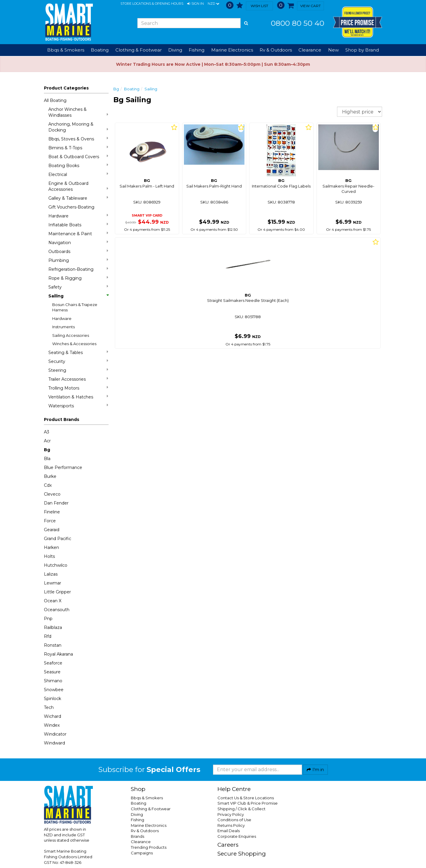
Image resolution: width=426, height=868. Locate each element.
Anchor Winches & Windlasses (78, 112)
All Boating (55, 100)
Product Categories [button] (66, 88)
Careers (228, 845)
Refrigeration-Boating (78, 269)
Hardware (78, 216)
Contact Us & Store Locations (246, 798)
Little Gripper (57, 592)
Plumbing (78, 260)
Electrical (78, 174)
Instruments (63, 327)
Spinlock (53, 699)
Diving (137, 814)
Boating (132, 89)
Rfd (48, 636)
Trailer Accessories (78, 379)
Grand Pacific (58, 539)
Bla (47, 459)
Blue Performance (63, 467)
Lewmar (53, 583)
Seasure (52, 672)
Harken (51, 547)
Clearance (310, 50)
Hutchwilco (56, 565)
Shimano (53, 681)
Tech (49, 707)
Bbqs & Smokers (66, 50)
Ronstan (53, 645)
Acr (47, 441)
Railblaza (53, 627)
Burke (50, 476)
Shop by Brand (362, 50)
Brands (138, 836)
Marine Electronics (149, 825)
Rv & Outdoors (145, 831)
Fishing (138, 820)
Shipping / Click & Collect (241, 809)
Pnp (48, 619)
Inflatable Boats (78, 225)
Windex (52, 725)
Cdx (48, 485)
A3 (47, 432)
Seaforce (53, 663)
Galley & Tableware (78, 198)
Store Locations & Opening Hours (152, 4)
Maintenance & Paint (78, 234)
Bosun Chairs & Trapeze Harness (75, 307)
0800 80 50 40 (298, 23)
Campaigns (142, 853)
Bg (47, 450)
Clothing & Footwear (151, 809)
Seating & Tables (78, 352)
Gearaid (52, 530)
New (333, 50)
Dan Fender (56, 503)
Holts (49, 556)
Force (50, 521)
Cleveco (52, 494)
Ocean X (53, 601)
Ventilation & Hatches (78, 397)
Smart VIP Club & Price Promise (248, 803)
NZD (213, 4)
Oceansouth (57, 610)
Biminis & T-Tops (78, 148)
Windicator (55, 734)
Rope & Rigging (78, 278)
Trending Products (149, 847)
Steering (78, 370)
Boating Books (78, 165)
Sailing (78, 296)
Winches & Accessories (74, 344)
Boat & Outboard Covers (78, 157)
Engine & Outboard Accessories (78, 186)
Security (78, 361)
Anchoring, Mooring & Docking (78, 127)
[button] (195, 4)
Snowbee (54, 690)
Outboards (78, 251)
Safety (78, 287)
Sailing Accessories (71, 335)
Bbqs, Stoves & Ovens (78, 139)
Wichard (53, 716)
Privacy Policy (231, 814)
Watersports (78, 406)
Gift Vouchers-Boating (71, 207)
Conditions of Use (234, 820)
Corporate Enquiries (237, 836)
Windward (54, 743)
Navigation (78, 242)
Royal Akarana (58, 654)
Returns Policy (231, 825)
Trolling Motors (78, 388)
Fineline (52, 512)
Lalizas (51, 574)
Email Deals (229, 831)
